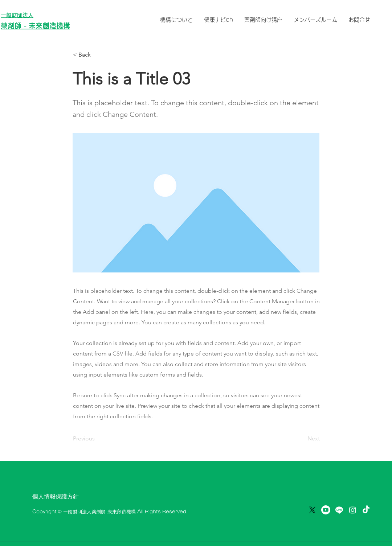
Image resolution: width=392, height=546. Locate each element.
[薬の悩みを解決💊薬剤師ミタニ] (366, 510)
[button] (97, 55)
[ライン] (339, 510)
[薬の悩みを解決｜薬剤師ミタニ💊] (353, 510)
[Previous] (97, 439)
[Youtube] (326, 510)
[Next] (302, 439)
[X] (312, 510)
